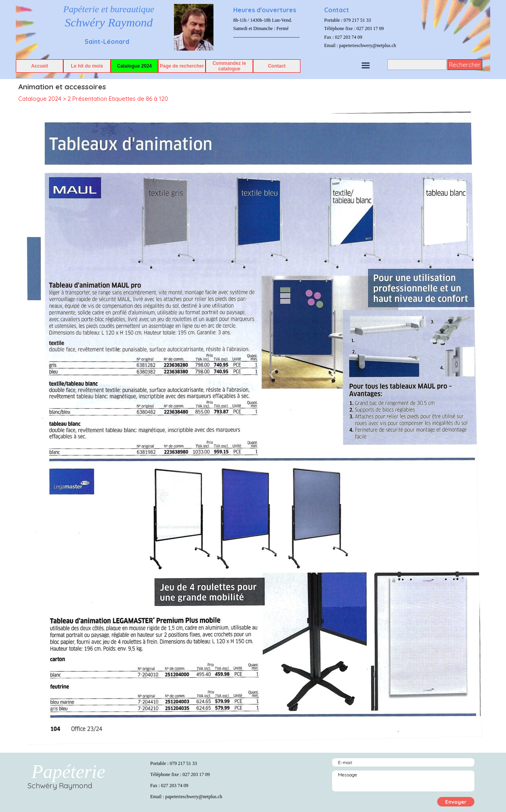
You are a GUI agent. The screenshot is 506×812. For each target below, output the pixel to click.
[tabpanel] (277, 22)
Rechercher (465, 65)
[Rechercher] (417, 65)
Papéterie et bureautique (109, 9)
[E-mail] (403, 762)
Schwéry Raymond (109, 22)
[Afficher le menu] (366, 65)
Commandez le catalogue (229, 66)
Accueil (40, 66)
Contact (277, 66)
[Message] (403, 781)
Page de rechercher (182, 66)
